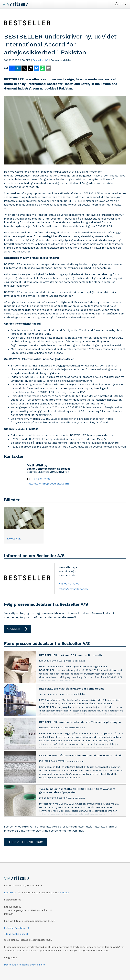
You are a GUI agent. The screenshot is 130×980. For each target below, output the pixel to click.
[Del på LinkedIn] (18, 69)
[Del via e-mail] (49, 69)
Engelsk (17, 965)
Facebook (20, 928)
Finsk (42, 965)
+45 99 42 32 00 (69, 584)
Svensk (34, 965)
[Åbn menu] (41, 4)
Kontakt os (10, 893)
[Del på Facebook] (12, 69)
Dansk (7, 965)
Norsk (25, 965)
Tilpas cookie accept (16, 934)
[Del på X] (24, 69)
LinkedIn (9, 928)
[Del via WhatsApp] (42, 69)
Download (14, 539)
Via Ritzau (63, 893)
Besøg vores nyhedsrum (25, 842)
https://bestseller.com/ (73, 589)
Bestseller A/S (41, 60)
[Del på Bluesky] (36, 69)
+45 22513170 (41, 479)
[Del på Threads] (30, 69)
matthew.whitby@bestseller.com (48, 484)
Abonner (18, 629)
